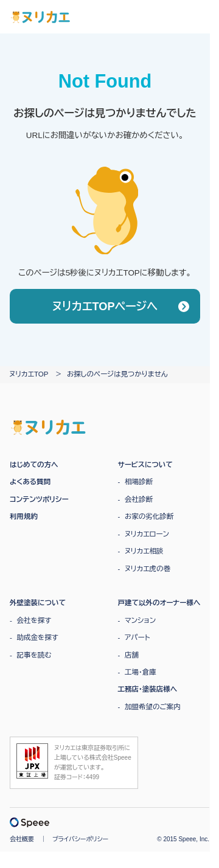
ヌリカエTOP (29, 374)
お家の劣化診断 (149, 516)
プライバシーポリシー (80, 839)
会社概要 (22, 839)
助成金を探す (38, 637)
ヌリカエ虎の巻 (148, 569)
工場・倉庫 (141, 672)
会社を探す (34, 620)
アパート (137, 637)
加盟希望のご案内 (153, 707)
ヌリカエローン (147, 534)
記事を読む (34, 655)
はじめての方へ (34, 465)
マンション (140, 620)
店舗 (132, 655)
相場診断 (139, 482)
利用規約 (24, 516)
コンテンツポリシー (39, 499)
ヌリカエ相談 (144, 551)
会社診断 (139, 499)
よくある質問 (30, 482)
